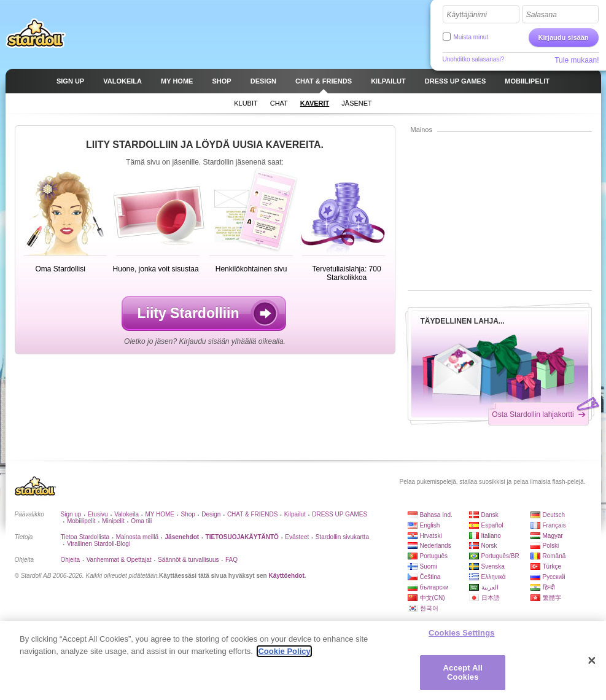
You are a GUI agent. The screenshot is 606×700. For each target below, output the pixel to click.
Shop (188, 514)
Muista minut (471, 37)
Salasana (542, 15)
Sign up (71, 514)
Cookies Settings (462, 633)
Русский (554, 577)
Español (492, 525)
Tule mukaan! (577, 60)
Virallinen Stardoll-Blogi (99, 544)
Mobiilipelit (81, 521)
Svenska (493, 566)
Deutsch (554, 515)
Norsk (489, 546)
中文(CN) (433, 598)
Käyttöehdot (286, 576)
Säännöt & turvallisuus (188, 560)
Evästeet (297, 537)
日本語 (491, 598)
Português (434, 556)
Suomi (429, 566)
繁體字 (552, 598)
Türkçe (552, 566)
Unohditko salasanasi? (474, 59)
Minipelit (113, 521)
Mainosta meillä (137, 537)
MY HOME (160, 514)
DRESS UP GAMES (340, 514)
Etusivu (98, 514)
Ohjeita (71, 560)
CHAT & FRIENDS (252, 514)
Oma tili (141, 521)
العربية (490, 587)
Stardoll (36, 33)
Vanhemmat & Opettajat (119, 560)
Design (211, 514)
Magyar (553, 536)
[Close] (592, 661)
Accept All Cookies (463, 673)
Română (554, 556)
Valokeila (126, 514)
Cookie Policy (284, 651)
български (434, 587)
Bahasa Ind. (436, 515)
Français (554, 525)
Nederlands (436, 546)
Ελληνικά (494, 577)
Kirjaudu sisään (564, 37)
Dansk (490, 515)
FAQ (231, 560)
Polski (551, 546)
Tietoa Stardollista (85, 537)
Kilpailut (295, 514)
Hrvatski (431, 536)
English (430, 525)
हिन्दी (549, 587)
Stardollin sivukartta (342, 537)
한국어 (429, 608)
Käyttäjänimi (467, 15)
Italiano (491, 536)
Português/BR (500, 556)
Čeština (430, 577)
